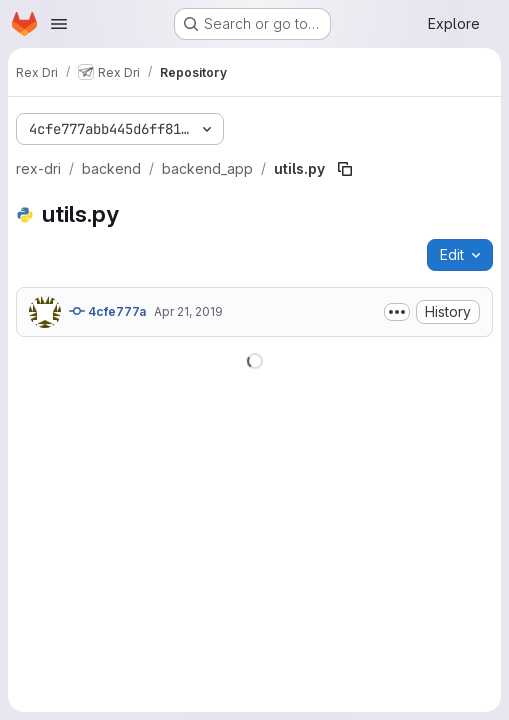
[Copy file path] (345, 169)
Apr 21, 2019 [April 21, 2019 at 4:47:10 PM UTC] (188, 311)
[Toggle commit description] (397, 312)
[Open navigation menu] (59, 24)
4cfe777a (107, 311)
